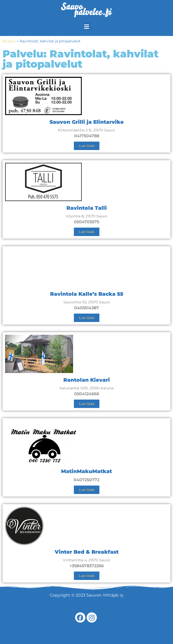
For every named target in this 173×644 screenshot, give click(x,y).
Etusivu (9, 41)
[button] (87, 27)
